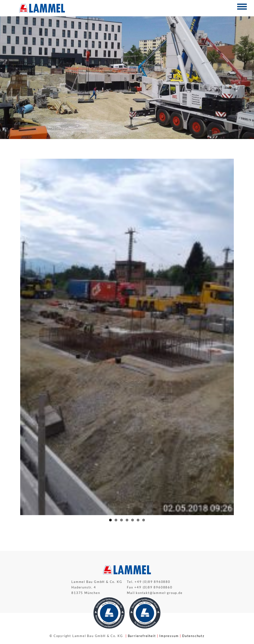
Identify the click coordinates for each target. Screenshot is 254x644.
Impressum (169, 636)
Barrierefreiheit (142, 636)
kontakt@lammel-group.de (159, 593)
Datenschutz (193, 636)
